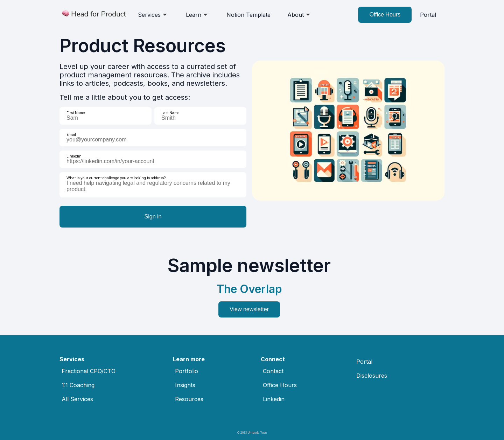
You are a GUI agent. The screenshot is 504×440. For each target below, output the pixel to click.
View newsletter (249, 309)
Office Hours (385, 15)
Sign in (153, 216)
